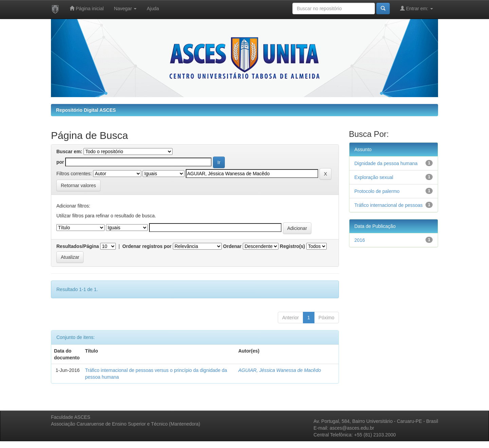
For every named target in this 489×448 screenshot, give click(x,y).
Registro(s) (292, 246)
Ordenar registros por (147, 246)
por (60, 162)
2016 (360, 240)
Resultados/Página (78, 246)
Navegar (125, 8)
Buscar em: (69, 151)
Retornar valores (78, 185)
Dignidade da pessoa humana (386, 163)
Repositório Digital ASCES (86, 110)
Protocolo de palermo (377, 191)
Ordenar (232, 246)
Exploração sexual (374, 177)
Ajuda (153, 8)
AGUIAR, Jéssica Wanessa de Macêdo (280, 370)
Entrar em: (416, 8)
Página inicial (87, 8)
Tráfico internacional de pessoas (389, 205)
